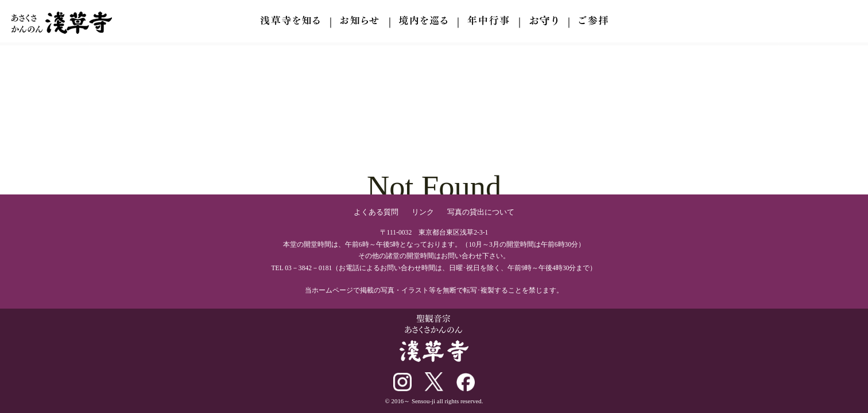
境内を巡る (423, 20)
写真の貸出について (481, 212)
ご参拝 (544, 20)
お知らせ (359, 20)
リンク (423, 212)
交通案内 (593, 20)
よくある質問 (376, 212)
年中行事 (488, 20)
